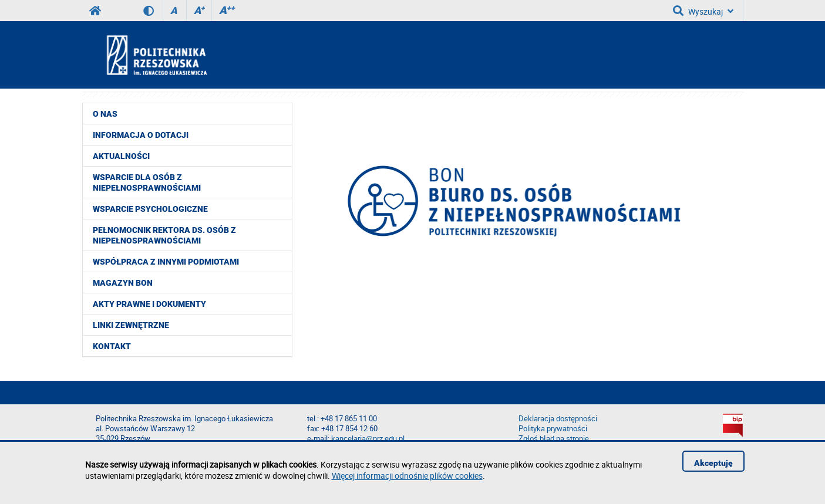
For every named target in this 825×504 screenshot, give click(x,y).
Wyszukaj (703, 11)
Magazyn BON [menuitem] (123, 283)
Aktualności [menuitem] (121, 156)
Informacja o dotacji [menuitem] (141, 135)
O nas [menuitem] (105, 114)
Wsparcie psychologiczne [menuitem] (150, 209)
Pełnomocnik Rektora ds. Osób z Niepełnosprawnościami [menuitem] (164, 235)
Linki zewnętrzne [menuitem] (131, 325)
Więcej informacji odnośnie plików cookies (407, 476)
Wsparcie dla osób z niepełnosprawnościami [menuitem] (147, 182)
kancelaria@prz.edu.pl (368, 439)
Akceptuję (713, 463)
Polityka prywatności (553, 429)
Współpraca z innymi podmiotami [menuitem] (166, 262)
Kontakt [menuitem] (112, 346)
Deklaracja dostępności (558, 419)
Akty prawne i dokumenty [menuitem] (149, 304)
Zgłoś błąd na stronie (554, 439)
